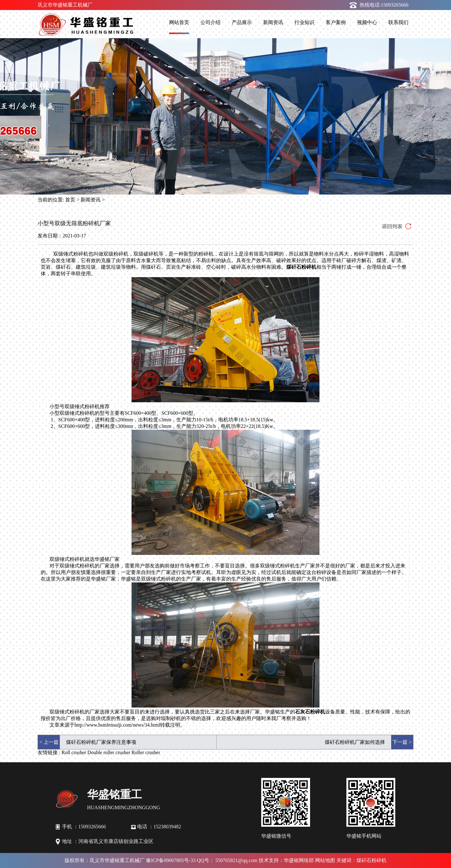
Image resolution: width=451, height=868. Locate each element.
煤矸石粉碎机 (301, 267)
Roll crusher (74, 752)
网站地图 (325, 860)
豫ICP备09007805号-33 (171, 860)
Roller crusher (146, 752)
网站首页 (179, 22)
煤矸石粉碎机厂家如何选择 (355, 742)
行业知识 (304, 22)
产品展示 (242, 22)
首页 (70, 200)
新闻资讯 (273, 22)
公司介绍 (210, 22)
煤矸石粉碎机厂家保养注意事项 (101, 742)
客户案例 (336, 22)
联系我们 (398, 22)
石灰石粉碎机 (310, 712)
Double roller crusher (109, 752)
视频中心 (367, 22)
